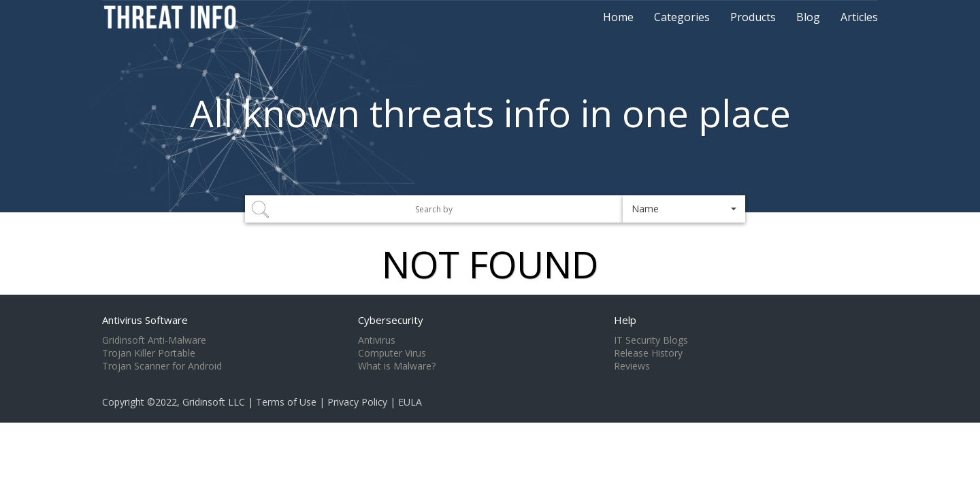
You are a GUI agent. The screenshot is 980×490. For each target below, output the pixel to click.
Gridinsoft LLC (214, 402)
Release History (648, 353)
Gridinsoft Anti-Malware (154, 340)
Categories (682, 17)
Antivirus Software (145, 320)
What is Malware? (397, 366)
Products (753, 17)
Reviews (632, 366)
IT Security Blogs (651, 340)
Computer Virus (392, 353)
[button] (684, 209)
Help (625, 320)
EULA (410, 402)
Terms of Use (286, 402)
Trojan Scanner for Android (162, 366)
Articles (859, 17)
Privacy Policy (357, 402)
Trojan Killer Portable (149, 353)
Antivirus (377, 340)
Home (618, 17)
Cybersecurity (391, 320)
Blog (808, 17)
